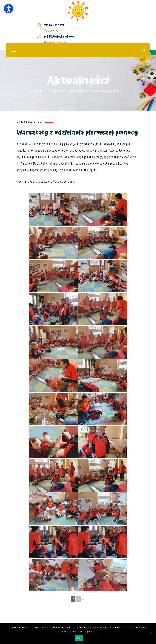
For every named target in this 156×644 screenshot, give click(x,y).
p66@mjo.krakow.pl (63, 28)
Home (39, 91)
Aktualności (55, 91)
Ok (79, 638)
